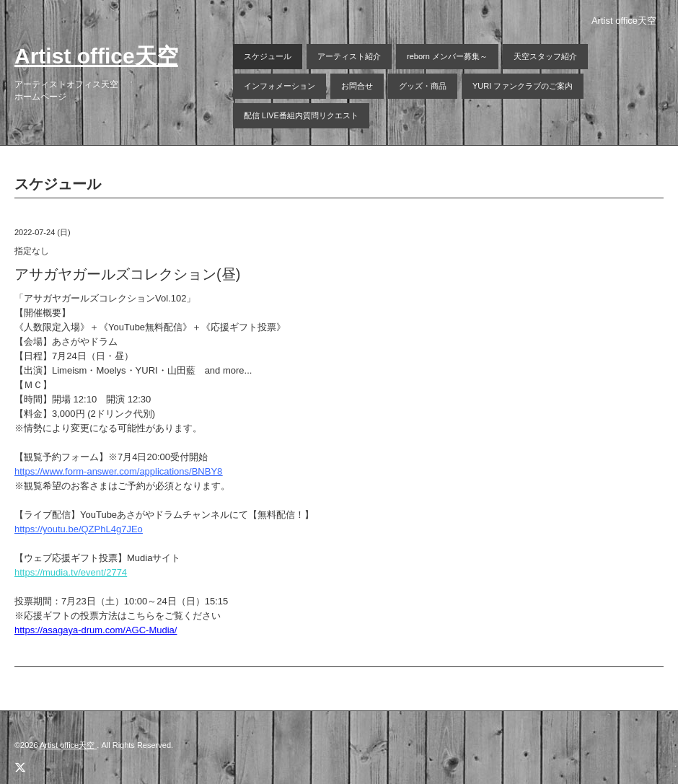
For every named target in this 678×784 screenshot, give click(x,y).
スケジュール (268, 56)
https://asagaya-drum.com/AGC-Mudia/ (96, 630)
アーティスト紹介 (349, 56)
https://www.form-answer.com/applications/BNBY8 (118, 471)
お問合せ (357, 86)
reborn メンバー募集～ (447, 56)
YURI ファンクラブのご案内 (523, 86)
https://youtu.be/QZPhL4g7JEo (79, 529)
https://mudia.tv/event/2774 (71, 572)
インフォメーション (279, 86)
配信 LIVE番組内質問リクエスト (301, 115)
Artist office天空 (96, 56)
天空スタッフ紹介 (545, 56)
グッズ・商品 (423, 86)
